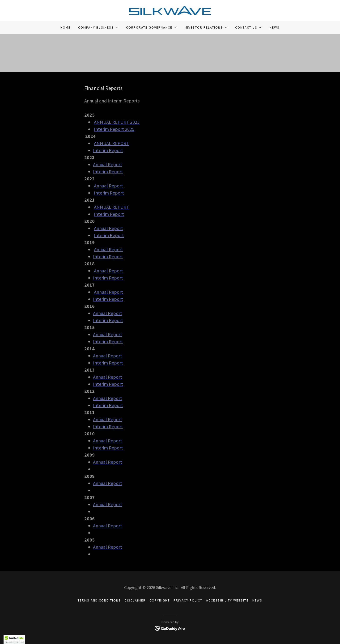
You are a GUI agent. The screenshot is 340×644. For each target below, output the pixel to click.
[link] (170, 10)
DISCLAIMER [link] (135, 600)
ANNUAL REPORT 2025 (117, 122)
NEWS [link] (275, 27)
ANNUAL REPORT (112, 143)
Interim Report (108, 150)
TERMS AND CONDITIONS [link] (99, 600)
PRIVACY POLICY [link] (188, 600)
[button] (98, 27)
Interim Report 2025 (114, 129)
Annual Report (108, 164)
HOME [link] (66, 27)
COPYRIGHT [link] (160, 600)
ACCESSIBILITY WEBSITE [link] (227, 600)
